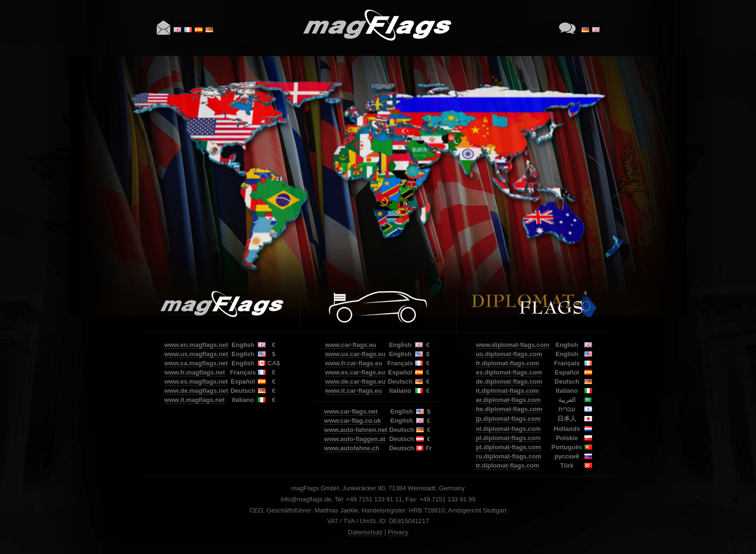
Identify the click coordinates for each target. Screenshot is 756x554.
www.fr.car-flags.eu (354, 363)
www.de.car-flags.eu (355, 381)
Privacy (398, 532)
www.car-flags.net (351, 411)
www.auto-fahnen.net (356, 430)
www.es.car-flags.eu (355, 372)
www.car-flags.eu (351, 345)
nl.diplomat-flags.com (508, 429)
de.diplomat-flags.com (509, 381)
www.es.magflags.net (196, 381)
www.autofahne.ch (351, 448)
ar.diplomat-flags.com (508, 400)
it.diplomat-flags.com (507, 391)
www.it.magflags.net (195, 400)
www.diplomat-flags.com (513, 345)
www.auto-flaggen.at (355, 439)
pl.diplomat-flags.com (508, 438)
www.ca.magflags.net (196, 363)
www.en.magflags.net (196, 345)
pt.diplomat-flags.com (508, 447)
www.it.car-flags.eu (353, 391)
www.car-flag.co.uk (352, 421)
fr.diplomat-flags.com (507, 363)
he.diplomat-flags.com (509, 409)
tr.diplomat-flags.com (507, 465)
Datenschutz (365, 532)
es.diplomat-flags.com (509, 372)
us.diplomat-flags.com (509, 354)
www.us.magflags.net (196, 354)
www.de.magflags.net (196, 391)
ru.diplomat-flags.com (509, 456)
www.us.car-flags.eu (355, 354)
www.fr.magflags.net (195, 372)
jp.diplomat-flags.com (508, 419)
